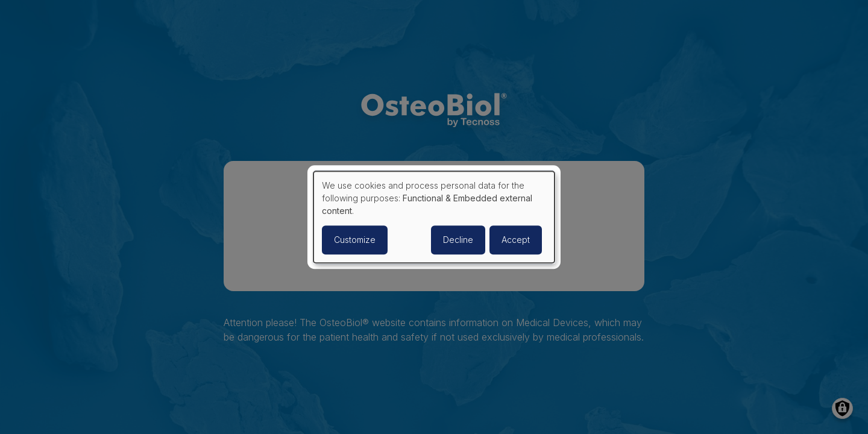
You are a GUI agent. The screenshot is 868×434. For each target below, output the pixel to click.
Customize (355, 240)
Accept (516, 240)
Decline (458, 240)
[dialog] (434, 217)
